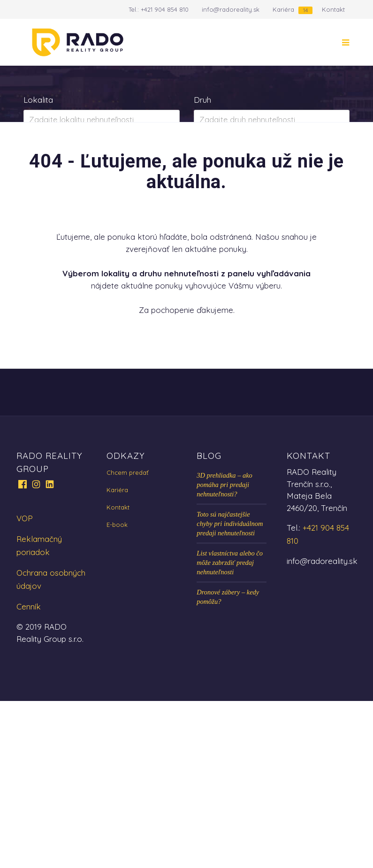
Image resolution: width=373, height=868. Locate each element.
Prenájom (116, 200)
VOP (25, 685)
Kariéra (283, 9)
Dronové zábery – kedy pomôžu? (228, 764)
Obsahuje (41, 143)
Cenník (29, 773)
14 (305, 10)
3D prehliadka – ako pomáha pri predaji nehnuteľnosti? (225, 652)
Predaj (53, 200)
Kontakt (333, 9)
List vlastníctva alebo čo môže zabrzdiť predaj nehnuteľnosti (230, 730)
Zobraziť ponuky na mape (102, 241)
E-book (117, 692)
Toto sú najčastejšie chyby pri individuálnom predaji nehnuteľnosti (230, 691)
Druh (202, 100)
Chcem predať (127, 640)
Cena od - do (218, 143)
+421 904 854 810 (165, 9)
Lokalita (38, 100)
